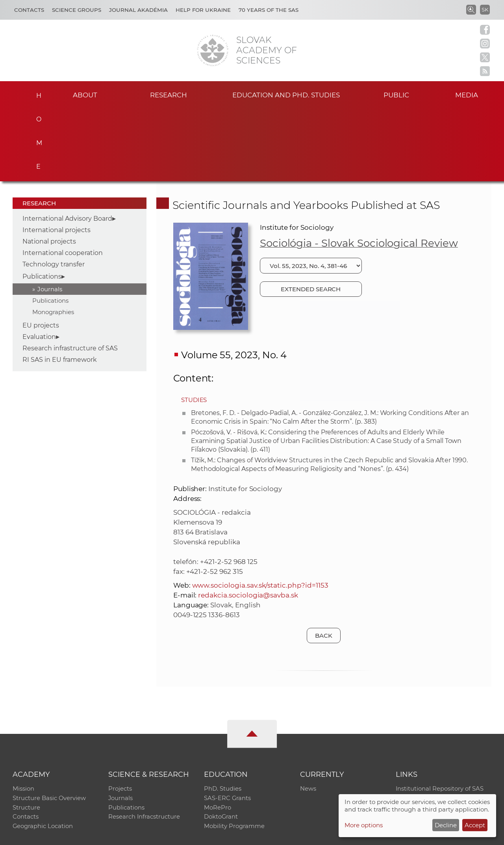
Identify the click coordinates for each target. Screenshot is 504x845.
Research (169, 94)
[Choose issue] (311, 192)
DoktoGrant (221, 746)
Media (472, 94)
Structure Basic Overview (49, 725)
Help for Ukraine (203, 10)
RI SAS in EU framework (60, 286)
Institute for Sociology (297, 153)
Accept (475, 825)
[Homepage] (213, 50)
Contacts (29, 10)
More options (364, 825)
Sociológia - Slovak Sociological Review (359, 169)
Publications (42, 202)
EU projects (41, 251)
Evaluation (39, 263)
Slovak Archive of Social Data (438, 725)
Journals (50, 215)
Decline (446, 825)
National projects (49, 167)
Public (396, 94)
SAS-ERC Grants (228, 725)
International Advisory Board (67, 144)
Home (36, 93)
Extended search (311, 215)
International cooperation (63, 179)
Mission (23, 715)
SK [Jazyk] (485, 9)
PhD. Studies (223, 715)
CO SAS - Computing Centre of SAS (119, 835)
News (308, 715)
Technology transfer (54, 190)
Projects (120, 715)
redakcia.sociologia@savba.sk (248, 521)
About (85, 94)
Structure (26, 736)
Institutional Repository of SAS (440, 715)
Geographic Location (43, 756)
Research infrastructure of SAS (70, 274)
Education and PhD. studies (286, 94)
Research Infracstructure (144, 746)
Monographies (53, 238)
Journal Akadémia (138, 10)
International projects (57, 156)
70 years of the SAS (269, 10)
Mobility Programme (234, 756)
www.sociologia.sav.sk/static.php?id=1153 (260, 511)
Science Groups (77, 10)
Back (324, 561)
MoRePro (218, 736)
